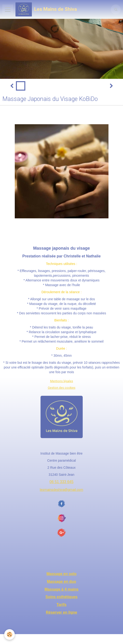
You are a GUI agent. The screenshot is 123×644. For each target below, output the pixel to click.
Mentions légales (62, 381)
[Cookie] (9, 634)
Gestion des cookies (62, 388)
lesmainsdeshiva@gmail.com (61, 490)
